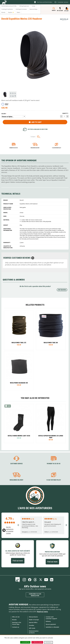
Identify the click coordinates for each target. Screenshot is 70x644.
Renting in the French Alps (17, 623)
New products (33, 617)
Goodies (32, 625)
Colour (4, 114)
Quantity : (66, 113)
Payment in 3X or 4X (54, 464)
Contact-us (16, 627)
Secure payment (51, 624)
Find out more (18, 561)
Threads (35, 580)
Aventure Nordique (19, 605)
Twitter (41, 580)
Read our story (42, 612)
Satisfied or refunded (52, 627)
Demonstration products (34, 632)
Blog (18, 580)
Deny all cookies (37, 642)
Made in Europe (34, 620)
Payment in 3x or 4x (14, 148)
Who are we (16, 617)
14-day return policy (56, 148)
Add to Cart (37, 122)
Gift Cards (32, 628)
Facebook (30, 580)
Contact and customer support (51, 618)
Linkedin (52, 580)
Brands (14, 620)
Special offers (33, 622)
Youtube (46, 580)
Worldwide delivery (35, 148)
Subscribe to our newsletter (35, 595)
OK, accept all (25, 642)
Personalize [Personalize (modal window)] (48, 642)
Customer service (16, 464)
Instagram (24, 580)
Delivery (48, 621)
